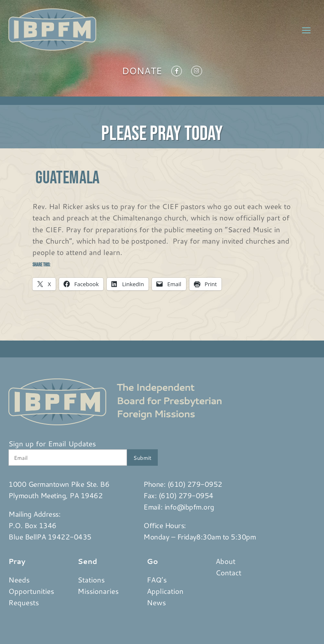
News (156, 602)
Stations (91, 580)
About (225, 561)
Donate (142, 72)
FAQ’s (157, 580)
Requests (24, 602)
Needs (19, 580)
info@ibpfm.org (189, 507)
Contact (228, 572)
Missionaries (98, 591)
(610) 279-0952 (195, 484)
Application (165, 591)
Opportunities (31, 591)
